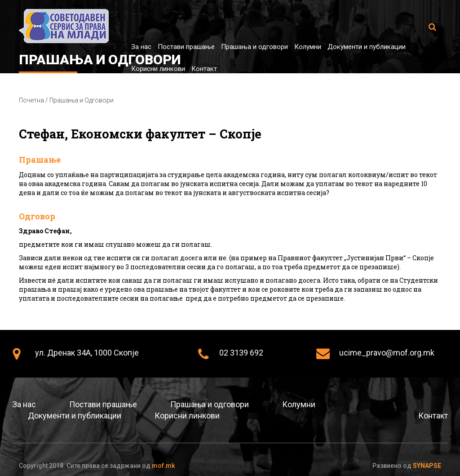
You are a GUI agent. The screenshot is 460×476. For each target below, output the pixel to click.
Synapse (427, 466)
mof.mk (163, 466)
